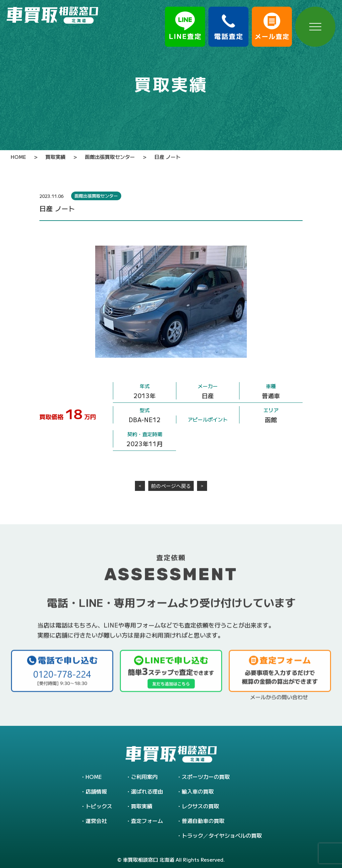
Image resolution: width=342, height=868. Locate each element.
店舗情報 (96, 791)
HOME (94, 777)
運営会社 (96, 821)
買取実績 (142, 806)
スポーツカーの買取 (206, 777)
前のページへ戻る (171, 486)
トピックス (99, 806)
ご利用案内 (144, 777)
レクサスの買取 (200, 806)
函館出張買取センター (96, 196)
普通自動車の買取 (203, 821)
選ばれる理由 (147, 791)
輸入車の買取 (198, 791)
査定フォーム (147, 821)
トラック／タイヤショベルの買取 (222, 835)
